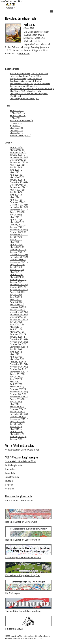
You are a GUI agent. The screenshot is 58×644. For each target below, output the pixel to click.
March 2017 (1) (17, 387)
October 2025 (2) (18, 160)
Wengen (10, 489)
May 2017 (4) (16, 382)
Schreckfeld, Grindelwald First (21, 461)
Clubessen (17, 130)
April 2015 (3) (16, 432)
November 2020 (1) (19, 284)
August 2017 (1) (17, 374)
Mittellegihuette (14, 465)
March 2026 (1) (17, 150)
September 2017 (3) (19, 372)
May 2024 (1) (16, 197)
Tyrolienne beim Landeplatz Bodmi (26, 81)
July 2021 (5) (16, 267)
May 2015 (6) (16, 429)
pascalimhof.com (35, 638)
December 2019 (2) (19, 312)
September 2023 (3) (19, 210)
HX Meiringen (12, 593)
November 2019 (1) (19, 314)
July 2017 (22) (16, 377)
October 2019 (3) (18, 317)
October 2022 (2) (18, 232)
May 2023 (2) (16, 217)
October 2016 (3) (18, 394)
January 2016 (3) (18, 412)
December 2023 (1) (19, 205)
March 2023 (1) (17, 222)
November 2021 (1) (19, 257)
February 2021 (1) (18, 279)
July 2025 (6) (16, 167)
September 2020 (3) (19, 289)
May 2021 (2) (16, 272)
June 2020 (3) (16, 297)
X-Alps (15, 118)
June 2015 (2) (16, 427)
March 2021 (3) (17, 277)
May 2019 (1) (16, 327)
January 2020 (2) (18, 309)
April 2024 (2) (16, 200)
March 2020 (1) (17, 304)
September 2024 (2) (19, 187)
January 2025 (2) (18, 180)
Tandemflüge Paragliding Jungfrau (23, 611)
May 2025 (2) (16, 172)
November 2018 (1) (19, 342)
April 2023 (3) (16, 220)
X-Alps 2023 (17, 110)
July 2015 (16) (16, 424)
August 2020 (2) (17, 292)
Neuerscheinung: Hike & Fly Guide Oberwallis (30, 83)
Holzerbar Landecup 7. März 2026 (25, 76)
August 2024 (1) (17, 190)
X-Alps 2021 (18, 113)
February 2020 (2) (18, 307)
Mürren (9, 485)
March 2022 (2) (17, 247)
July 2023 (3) (16, 215)
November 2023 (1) (19, 207)
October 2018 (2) (18, 344)
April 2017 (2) (16, 384)
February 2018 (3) (18, 362)
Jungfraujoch (12, 477)
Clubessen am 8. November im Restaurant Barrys (32, 88)
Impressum (10, 638)
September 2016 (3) (19, 397)
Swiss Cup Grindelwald (22, 120)
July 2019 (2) (16, 322)
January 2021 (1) (18, 282)
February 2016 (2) (18, 409)
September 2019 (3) (19, 319)
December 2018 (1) (19, 339)
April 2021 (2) (16, 274)
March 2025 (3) (17, 177)
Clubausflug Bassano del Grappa (25, 98)
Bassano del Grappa (20, 135)
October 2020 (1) (18, 287)
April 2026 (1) (16, 147)
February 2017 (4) (18, 389)
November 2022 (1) (19, 230)
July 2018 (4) (16, 349)
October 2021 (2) (18, 260)
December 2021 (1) (19, 255)
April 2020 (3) (16, 302)
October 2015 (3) (18, 417)
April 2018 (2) (16, 357)
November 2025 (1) (19, 157)
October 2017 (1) (18, 369)
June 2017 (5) (16, 379)
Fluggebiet (16, 123)
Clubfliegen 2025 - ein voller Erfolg (25, 91)
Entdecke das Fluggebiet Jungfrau (23, 575)
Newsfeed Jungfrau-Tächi (19, 496)
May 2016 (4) (16, 404)
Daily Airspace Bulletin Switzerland (23, 557)
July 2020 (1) (16, 294)
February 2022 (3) (18, 250)
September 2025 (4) (19, 162)
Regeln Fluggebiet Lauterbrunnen (23, 540)
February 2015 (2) (18, 436)
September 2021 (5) (19, 262)
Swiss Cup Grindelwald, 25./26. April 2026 (29, 74)
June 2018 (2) (16, 352)
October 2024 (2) (18, 185)
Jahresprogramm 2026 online (23, 86)
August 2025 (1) (17, 165)
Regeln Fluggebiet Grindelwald (21, 522)
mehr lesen (24, 53)
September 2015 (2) (19, 419)
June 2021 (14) (17, 270)
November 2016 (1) (19, 392)
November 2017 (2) (19, 367)
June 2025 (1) (16, 170)
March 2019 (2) (17, 332)
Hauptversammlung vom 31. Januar (26, 79)
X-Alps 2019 (18, 115)
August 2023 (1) (17, 212)
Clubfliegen (16, 128)
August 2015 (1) (17, 422)
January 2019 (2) (18, 337)
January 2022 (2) (18, 252)
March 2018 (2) (17, 359)
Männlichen (11, 473)
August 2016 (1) (17, 399)
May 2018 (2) (16, 354)
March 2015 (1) (17, 434)
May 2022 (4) (16, 242)
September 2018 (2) (19, 347)
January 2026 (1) (18, 155)
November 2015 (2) (19, 414)
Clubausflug (17, 133)
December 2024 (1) (19, 182)
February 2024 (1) (18, 202)
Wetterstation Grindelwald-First (22, 450)
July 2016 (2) (16, 402)
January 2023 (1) (18, 227)
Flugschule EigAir (14, 629)
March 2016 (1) (17, 407)
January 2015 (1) (18, 439)
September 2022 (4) (19, 235)
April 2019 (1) (16, 329)
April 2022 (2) (16, 245)
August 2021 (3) (17, 265)
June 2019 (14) (17, 324)
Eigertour (16, 125)
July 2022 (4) (16, 237)
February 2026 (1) (18, 152)
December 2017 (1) (19, 364)
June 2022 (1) (16, 240)
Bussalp (9, 481)
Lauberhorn (11, 469)
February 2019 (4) (18, 334)
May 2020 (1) (16, 299)
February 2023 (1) (18, 225)
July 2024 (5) (16, 192)
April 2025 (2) (16, 175)
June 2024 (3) (16, 195)
